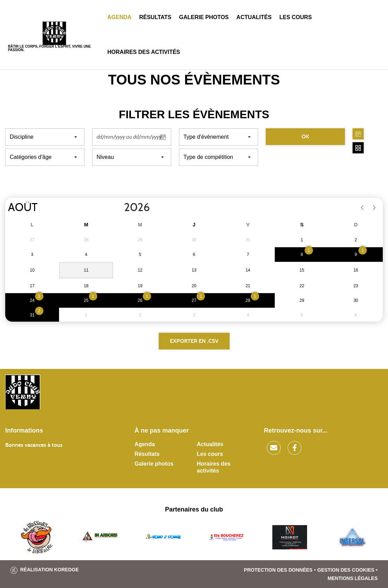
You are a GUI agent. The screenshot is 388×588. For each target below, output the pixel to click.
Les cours (295, 17)
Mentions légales (353, 578)
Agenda (119, 17)
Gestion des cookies (346, 570)
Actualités (254, 17)
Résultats (155, 17)
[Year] (118, 208)
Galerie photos (204, 17)
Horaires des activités (144, 52)
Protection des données (278, 570)
